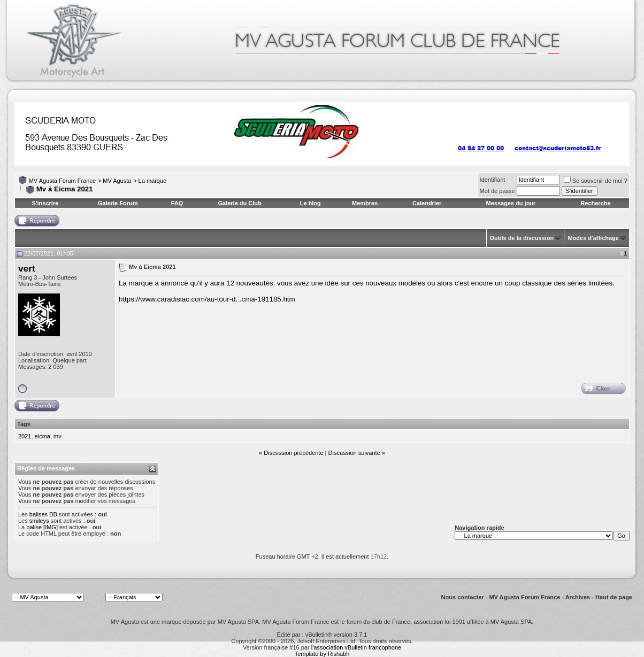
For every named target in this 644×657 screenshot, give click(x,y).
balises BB (43, 514)
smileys (39, 521)
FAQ (177, 203)
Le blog (310, 203)
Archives (578, 597)
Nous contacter (463, 597)
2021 (25, 436)
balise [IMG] (42, 527)
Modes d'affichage (593, 238)
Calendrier (427, 203)
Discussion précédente (293, 453)
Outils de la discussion (522, 238)
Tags (24, 424)
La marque (153, 181)
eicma (43, 436)
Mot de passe (497, 191)
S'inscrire (45, 203)
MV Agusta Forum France (62, 181)
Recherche (595, 203)
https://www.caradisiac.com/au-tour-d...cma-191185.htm (207, 299)
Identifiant (493, 180)
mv (57, 436)
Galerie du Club (239, 203)
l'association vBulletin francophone (356, 647)
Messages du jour (511, 203)
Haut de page (614, 597)
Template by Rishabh (322, 654)
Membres (365, 203)
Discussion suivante (354, 453)
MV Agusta (117, 181)
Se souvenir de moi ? (596, 181)
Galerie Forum (118, 203)
